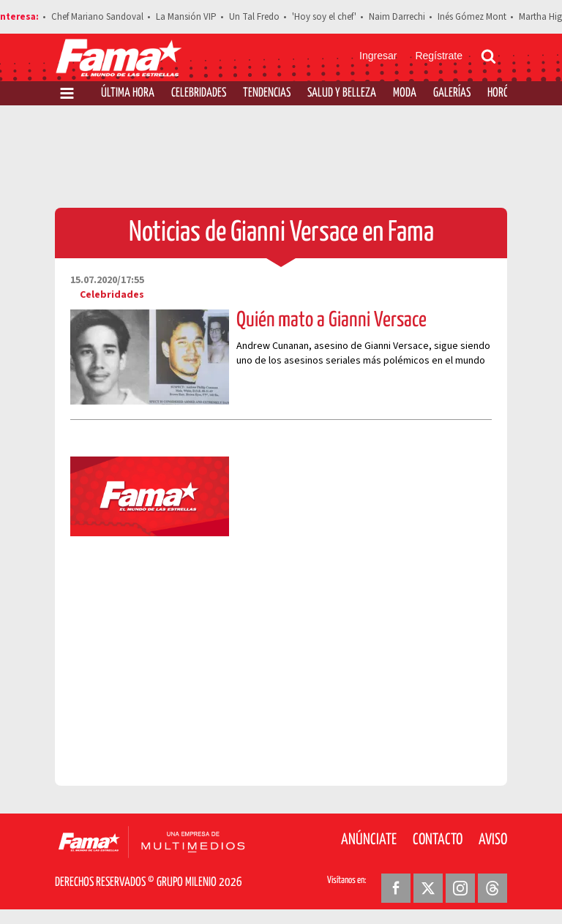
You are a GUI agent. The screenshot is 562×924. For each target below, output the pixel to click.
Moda (405, 93)
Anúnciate (369, 840)
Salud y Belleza (342, 93)
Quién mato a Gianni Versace (331, 320)
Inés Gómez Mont (472, 17)
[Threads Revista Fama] (492, 888)
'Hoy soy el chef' (324, 17)
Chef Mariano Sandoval (97, 17)
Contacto (438, 840)
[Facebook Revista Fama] (396, 888)
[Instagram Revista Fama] (460, 888)
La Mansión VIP (186, 17)
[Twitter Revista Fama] (428, 888)
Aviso (493, 840)
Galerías (452, 93)
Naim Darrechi (397, 17)
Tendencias (267, 93)
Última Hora (128, 93)
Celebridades (199, 93)
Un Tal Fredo (254, 17)
